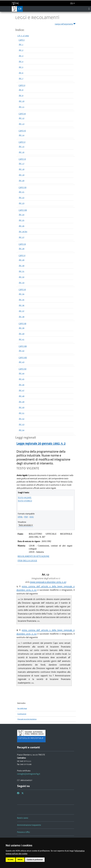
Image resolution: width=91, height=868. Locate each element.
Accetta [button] (10, 860)
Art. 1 (21, 44)
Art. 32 (22, 277)
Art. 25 (22, 220)
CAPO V (22, 142)
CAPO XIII (23, 346)
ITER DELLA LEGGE (27, 561)
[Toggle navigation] (89, 9)
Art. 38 (22, 317)
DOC (32, 517)
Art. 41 (22, 339)
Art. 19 (22, 175)
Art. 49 (22, 402)
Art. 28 (22, 249)
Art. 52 (22, 419)
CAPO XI (22, 290)
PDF (26, 517)
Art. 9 (21, 95)
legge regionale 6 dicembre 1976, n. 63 (48, 582)
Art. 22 (22, 198)
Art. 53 (22, 424)
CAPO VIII (23, 210)
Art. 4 (21, 61)
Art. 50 (22, 407)
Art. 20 (22, 181)
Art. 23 (22, 203)
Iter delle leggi (22, 708)
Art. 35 (22, 300)
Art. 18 (22, 169)
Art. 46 (22, 385)
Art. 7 (21, 78)
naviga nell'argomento (65, 24)
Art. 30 (22, 266)
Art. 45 (22, 379)
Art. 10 (22, 101)
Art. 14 (22, 135)
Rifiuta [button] (20, 860)
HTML (20, 517)
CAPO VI (22, 159)
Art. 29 (22, 260)
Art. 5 (21, 67)
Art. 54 (22, 430)
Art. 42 (22, 351)
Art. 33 (22, 283)
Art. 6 (21, 73)
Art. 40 (22, 334)
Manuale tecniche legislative (27, 719)
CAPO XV (23, 369)
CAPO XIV (23, 358)
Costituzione (22, 714)
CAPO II (22, 85)
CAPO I (22, 40)
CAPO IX (22, 244)
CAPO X (22, 256)
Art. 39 (22, 328)
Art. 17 (22, 164)
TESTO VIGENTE (25, 498)
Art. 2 (21, 50)
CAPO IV (22, 131)
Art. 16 (22, 152)
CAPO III (22, 114)
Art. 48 (22, 396)
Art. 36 (22, 305)
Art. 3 (21, 56)
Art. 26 (22, 226)
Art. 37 (22, 311)
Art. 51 (22, 413)
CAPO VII (22, 187)
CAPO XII (22, 324)
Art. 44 (22, 373)
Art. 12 (22, 118)
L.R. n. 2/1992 (23, 36)
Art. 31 (22, 271)
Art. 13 (22, 124)
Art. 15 (22, 146)
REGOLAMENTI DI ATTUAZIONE (34, 556)
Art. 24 (22, 215)
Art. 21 (22, 192)
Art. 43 (22, 362)
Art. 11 (22, 107)
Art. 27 (22, 237)
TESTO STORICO (25, 501)
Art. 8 (21, 90)
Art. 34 (22, 294)
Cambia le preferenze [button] (35, 860)
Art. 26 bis (23, 232)
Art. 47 (22, 390)
